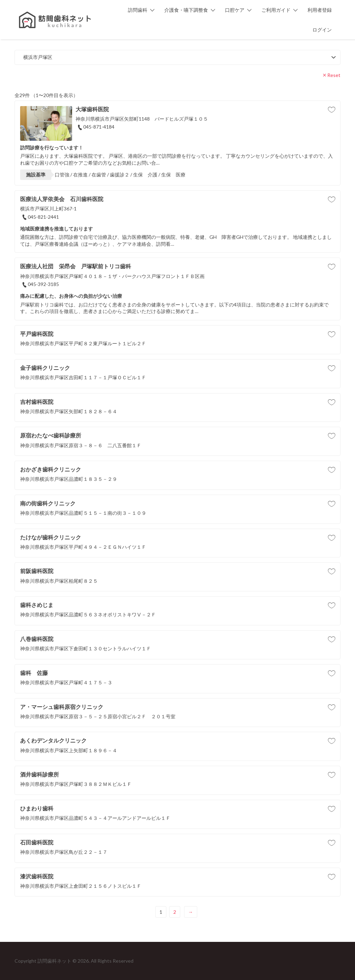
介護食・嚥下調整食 (186, 10)
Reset (334, 75)
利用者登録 (320, 10)
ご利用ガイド (276, 10)
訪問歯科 (138, 10)
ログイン (322, 30)
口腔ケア (235, 10)
